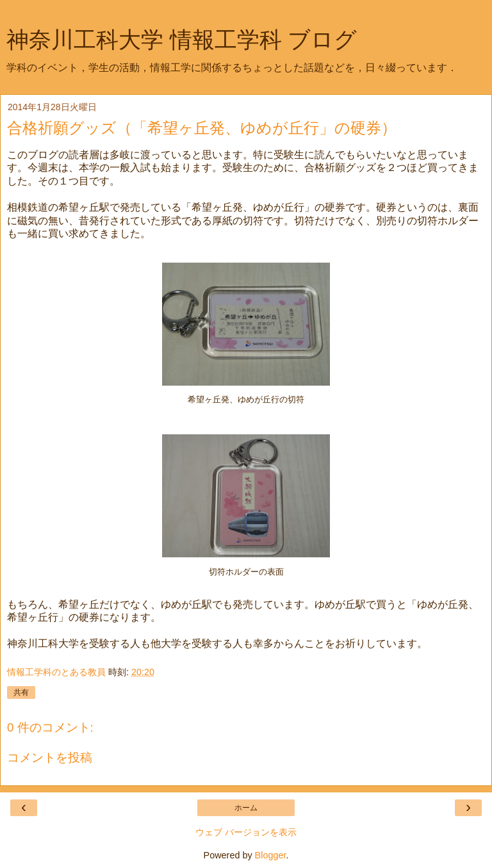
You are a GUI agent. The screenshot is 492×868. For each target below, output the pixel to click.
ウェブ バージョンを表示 (246, 832)
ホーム (246, 808)
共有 (21, 692)
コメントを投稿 (50, 757)
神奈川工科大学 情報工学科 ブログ (182, 40)
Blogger (271, 855)
